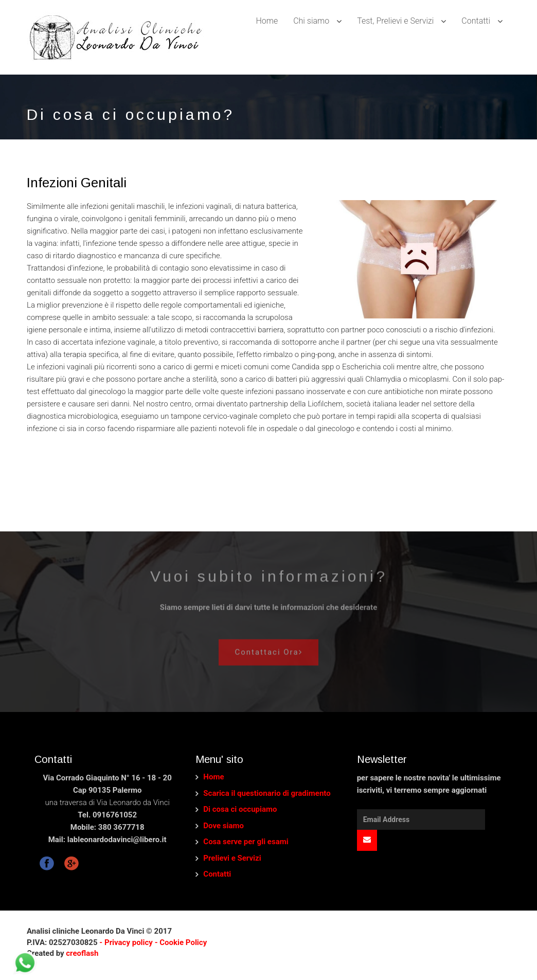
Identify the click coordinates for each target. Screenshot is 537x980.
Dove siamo (223, 826)
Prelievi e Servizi (232, 858)
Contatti (217, 874)
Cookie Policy (183, 942)
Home (267, 21)
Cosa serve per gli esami (246, 842)
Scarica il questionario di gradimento (267, 793)
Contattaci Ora (268, 649)
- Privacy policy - (129, 942)
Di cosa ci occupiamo (240, 809)
